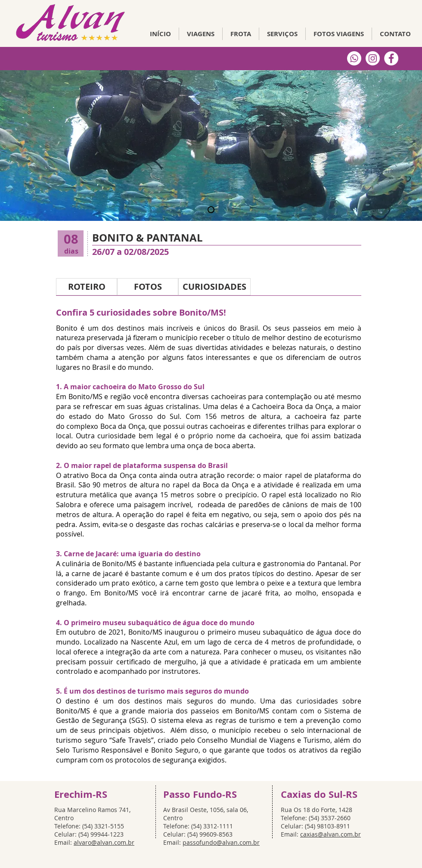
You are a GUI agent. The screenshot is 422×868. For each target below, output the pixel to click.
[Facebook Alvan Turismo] (391, 58)
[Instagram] (373, 58)
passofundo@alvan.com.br (221, 842)
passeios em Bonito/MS (230, 711)
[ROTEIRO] (87, 287)
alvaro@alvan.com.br (104, 842)
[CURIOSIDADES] (214, 287)
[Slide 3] (211, 210)
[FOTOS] (148, 287)
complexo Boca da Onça (105, 426)
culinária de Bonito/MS (99, 564)
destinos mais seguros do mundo (194, 701)
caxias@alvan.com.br (330, 834)
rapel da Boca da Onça (211, 485)
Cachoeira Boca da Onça (292, 406)
